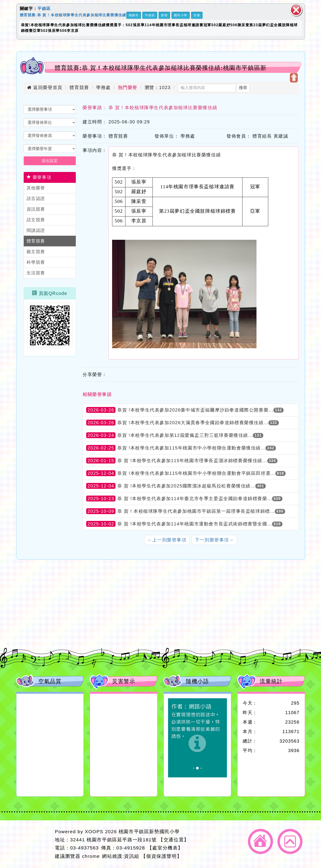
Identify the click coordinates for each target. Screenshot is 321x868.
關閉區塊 (296, 10)
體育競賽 (79, 87)
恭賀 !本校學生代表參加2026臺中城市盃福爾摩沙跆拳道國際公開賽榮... (195, 410)
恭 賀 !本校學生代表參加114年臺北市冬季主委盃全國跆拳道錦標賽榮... (195, 499)
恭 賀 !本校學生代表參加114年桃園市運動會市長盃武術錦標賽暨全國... (195, 524)
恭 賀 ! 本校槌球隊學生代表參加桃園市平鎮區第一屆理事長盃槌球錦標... (196, 511)
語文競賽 (36, 220)
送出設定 (50, 161)
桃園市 (134, 15)
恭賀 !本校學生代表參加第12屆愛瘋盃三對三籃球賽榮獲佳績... (185, 435)
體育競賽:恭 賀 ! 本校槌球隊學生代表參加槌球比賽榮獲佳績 (73, 15)
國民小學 (180, 15)
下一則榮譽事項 (214, 540)
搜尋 (243, 88)
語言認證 (36, 199)
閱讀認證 (36, 230)
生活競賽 (36, 273)
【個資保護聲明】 (161, 856)
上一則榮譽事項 (167, 540)
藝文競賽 (36, 252)
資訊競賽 (36, 209)
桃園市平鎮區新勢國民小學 (149, 832)
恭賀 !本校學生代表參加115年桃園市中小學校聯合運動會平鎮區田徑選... (196, 473)
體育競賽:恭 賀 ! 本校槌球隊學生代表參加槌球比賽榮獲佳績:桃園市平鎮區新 (161, 68)
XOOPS (94, 832)
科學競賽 (36, 262)
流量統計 (271, 681)
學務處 (103, 87)
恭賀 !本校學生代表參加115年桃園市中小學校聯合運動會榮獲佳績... (191, 448)
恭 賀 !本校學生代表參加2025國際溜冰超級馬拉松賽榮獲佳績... (186, 486)
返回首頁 (260, 841)
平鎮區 (44, 9)
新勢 (164, 15)
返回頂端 (290, 841)
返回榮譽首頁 (45, 87)
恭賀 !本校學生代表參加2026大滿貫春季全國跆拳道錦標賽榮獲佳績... (193, 423)
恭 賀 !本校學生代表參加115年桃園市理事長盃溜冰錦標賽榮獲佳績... (192, 461)
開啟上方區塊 (294, 78)
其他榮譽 (36, 188)
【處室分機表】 (165, 848)
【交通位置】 (174, 840)
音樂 (197, 15)
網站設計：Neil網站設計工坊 (34, 844)
